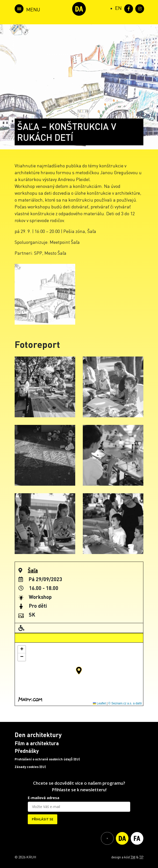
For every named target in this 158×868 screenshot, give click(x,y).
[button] (79, 670)
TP (141, 857)
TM (133, 857)
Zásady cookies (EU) (30, 767)
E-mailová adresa (44, 798)
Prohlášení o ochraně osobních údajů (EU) (47, 759)
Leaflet (99, 703)
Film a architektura (37, 743)
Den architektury (38, 735)
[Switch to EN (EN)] (118, 8)
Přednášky (27, 751)
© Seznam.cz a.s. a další (125, 703)
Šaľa (33, 570)
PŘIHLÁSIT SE (43, 819)
